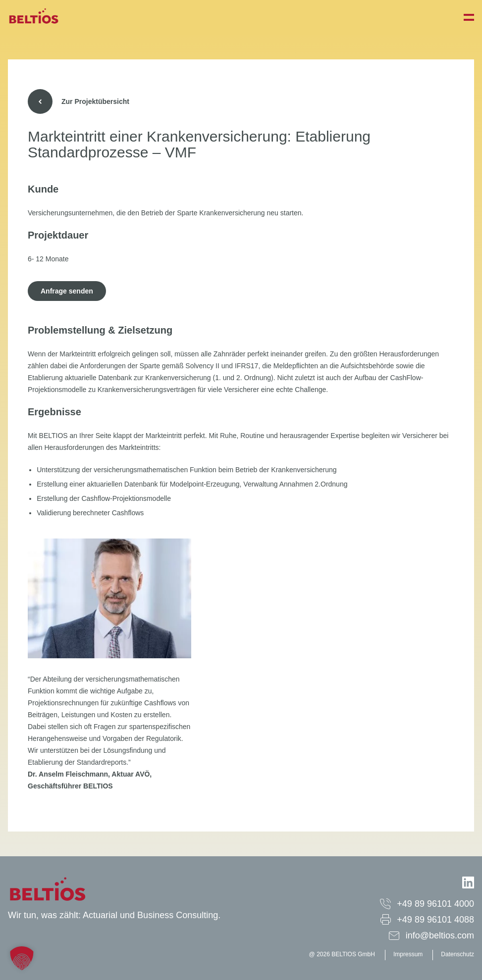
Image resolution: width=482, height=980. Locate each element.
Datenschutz (457, 954)
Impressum (408, 954)
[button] (22, 958)
